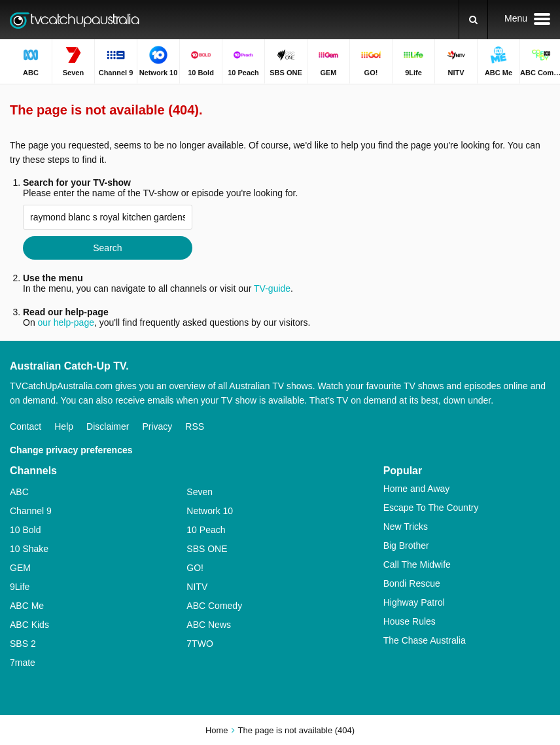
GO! (195, 568)
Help (64, 426)
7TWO (200, 644)
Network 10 (210, 511)
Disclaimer (108, 426)
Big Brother (406, 546)
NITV (197, 587)
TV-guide (272, 288)
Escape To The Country (431, 508)
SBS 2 (23, 644)
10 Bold (25, 530)
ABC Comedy (214, 606)
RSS (195, 426)
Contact (26, 426)
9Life (20, 587)
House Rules (410, 621)
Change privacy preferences (71, 450)
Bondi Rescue (412, 583)
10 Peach (206, 530)
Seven (200, 492)
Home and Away (417, 489)
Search (107, 248)
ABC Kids (29, 625)
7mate (23, 663)
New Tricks (406, 527)
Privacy (157, 426)
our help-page (66, 322)
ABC (19, 492)
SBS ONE (207, 549)
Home (217, 730)
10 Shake (29, 549)
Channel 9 (31, 511)
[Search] (473, 20)
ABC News (209, 625)
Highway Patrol (414, 602)
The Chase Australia (425, 640)
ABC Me (27, 606)
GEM (20, 568)
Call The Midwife (417, 564)
